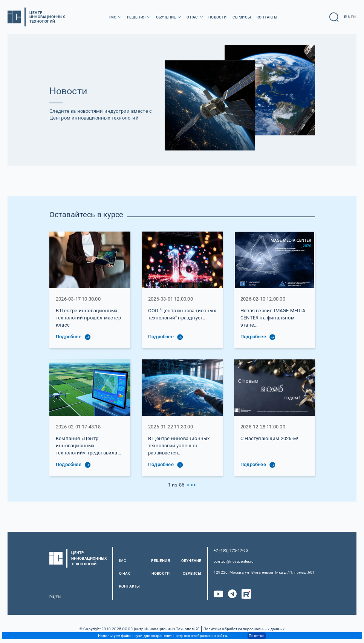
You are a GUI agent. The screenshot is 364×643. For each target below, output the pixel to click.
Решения (136, 17)
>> (193, 485)
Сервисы (242, 17)
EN (353, 17)
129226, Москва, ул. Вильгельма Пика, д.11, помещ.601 (264, 572)
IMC (113, 17)
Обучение (166, 17)
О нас (192, 17)
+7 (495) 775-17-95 (231, 550)
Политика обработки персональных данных (244, 629)
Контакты (267, 17)
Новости (217, 17)
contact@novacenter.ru (234, 561)
